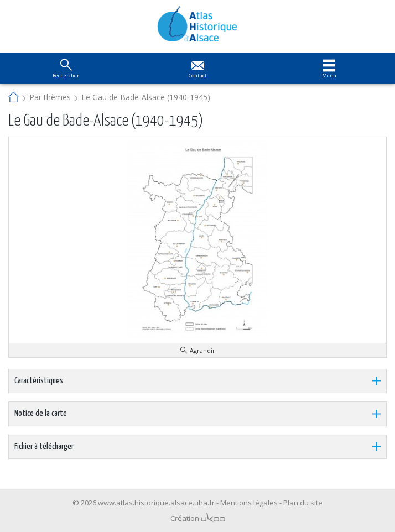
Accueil (14, 98)
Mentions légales (249, 503)
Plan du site (303, 503)
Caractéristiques (39, 381)
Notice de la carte (41, 413)
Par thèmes (50, 97)
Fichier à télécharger (44, 447)
